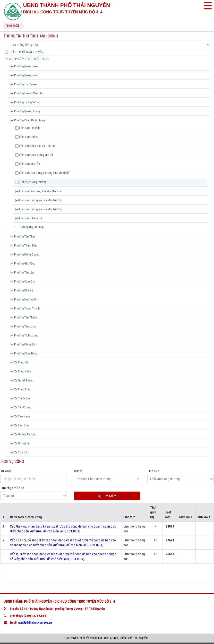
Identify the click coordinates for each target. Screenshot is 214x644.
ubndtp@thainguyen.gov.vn (35, 622)
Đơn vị (78, 471)
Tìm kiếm (107, 496)
